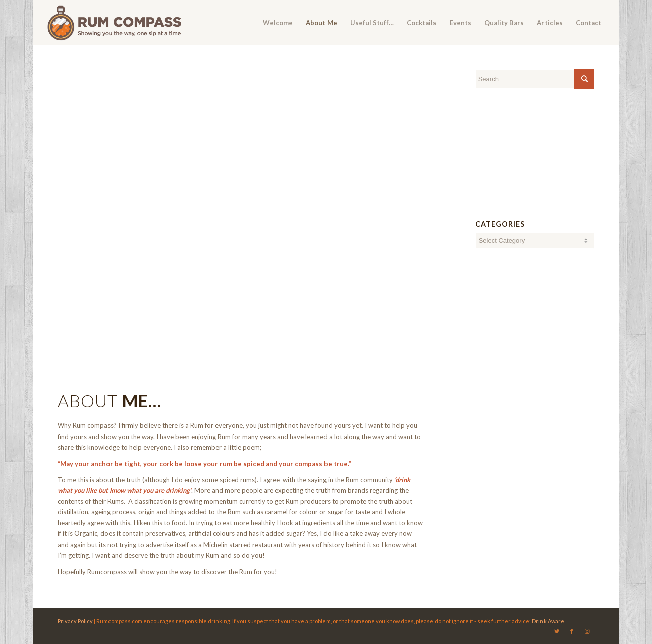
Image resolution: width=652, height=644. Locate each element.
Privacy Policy (75, 621)
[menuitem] (278, 23)
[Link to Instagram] (587, 631)
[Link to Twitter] (557, 631)
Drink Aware (548, 621)
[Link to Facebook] (572, 631)
